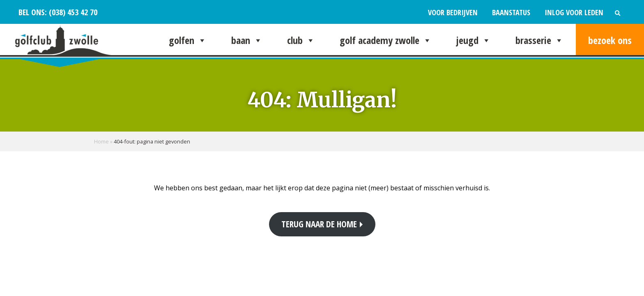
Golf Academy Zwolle (386, 40)
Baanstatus (511, 12)
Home (101, 141)
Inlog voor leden (574, 12)
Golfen (188, 40)
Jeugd (474, 40)
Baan (247, 40)
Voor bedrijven (453, 12)
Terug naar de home (319, 224)
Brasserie (539, 40)
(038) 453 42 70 (72, 12)
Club (301, 40)
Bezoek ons (610, 40)
